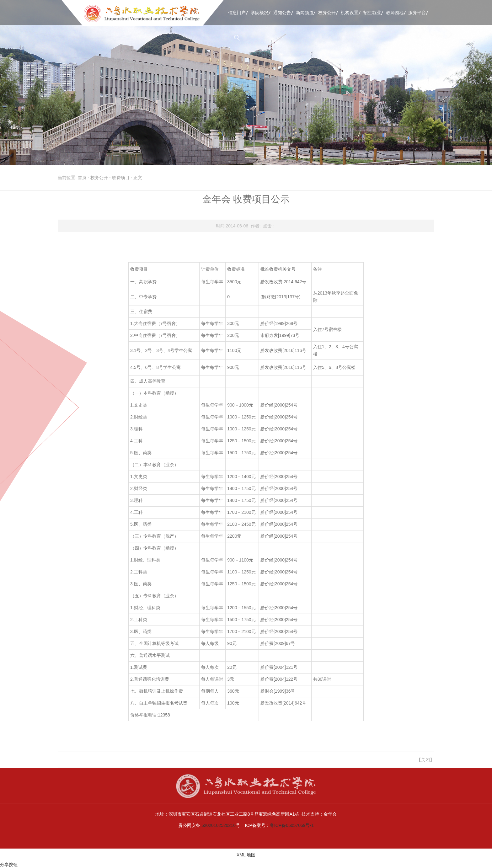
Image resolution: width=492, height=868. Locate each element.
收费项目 (121, 178)
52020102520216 (219, 825)
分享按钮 (9, 865)
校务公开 (327, 13)
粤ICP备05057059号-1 (292, 825)
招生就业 (372, 13)
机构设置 (350, 13)
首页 (82, 178)
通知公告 (282, 13)
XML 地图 (246, 855)
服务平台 (417, 13)
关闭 (425, 760)
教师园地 (395, 13)
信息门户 (237, 13)
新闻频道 (305, 13)
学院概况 (259, 13)
